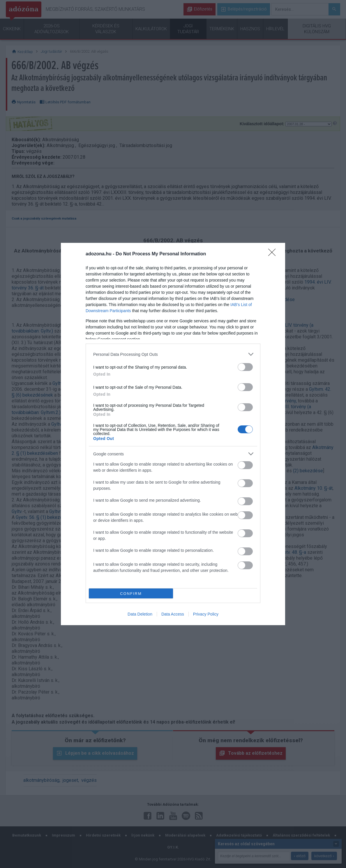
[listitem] (173, 354)
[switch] (245, 367)
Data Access (173, 614)
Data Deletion (140, 614)
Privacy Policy (206, 614)
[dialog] (173, 434)
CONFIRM (131, 594)
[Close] (274, 254)
